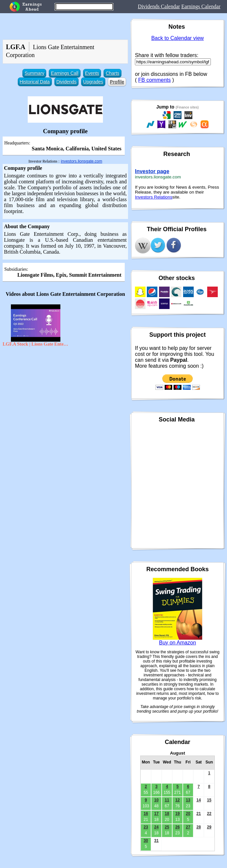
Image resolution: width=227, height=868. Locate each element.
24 (156, 827)
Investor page (152, 171)
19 (177, 814)
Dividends (66, 82)
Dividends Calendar (159, 6)
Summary (34, 73)
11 (167, 800)
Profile (117, 82)
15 (209, 800)
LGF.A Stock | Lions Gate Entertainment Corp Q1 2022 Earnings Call (36, 344)
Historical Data (35, 82)
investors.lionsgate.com (81, 161)
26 (177, 827)
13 (188, 800)
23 (146, 827)
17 (156, 814)
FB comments (155, 80)
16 (146, 814)
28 (198, 827)
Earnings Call (65, 73)
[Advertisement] (65, 398)
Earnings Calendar (201, 6)
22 (209, 814)
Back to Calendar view (177, 38)
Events (92, 73)
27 (188, 827)
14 (198, 800)
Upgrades (93, 82)
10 (156, 800)
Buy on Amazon (178, 643)
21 (198, 814)
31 (156, 841)
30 (146, 841)
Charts (112, 73)
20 (188, 814)
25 (167, 827)
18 (167, 814)
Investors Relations (154, 197)
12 (177, 800)
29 (209, 827)
